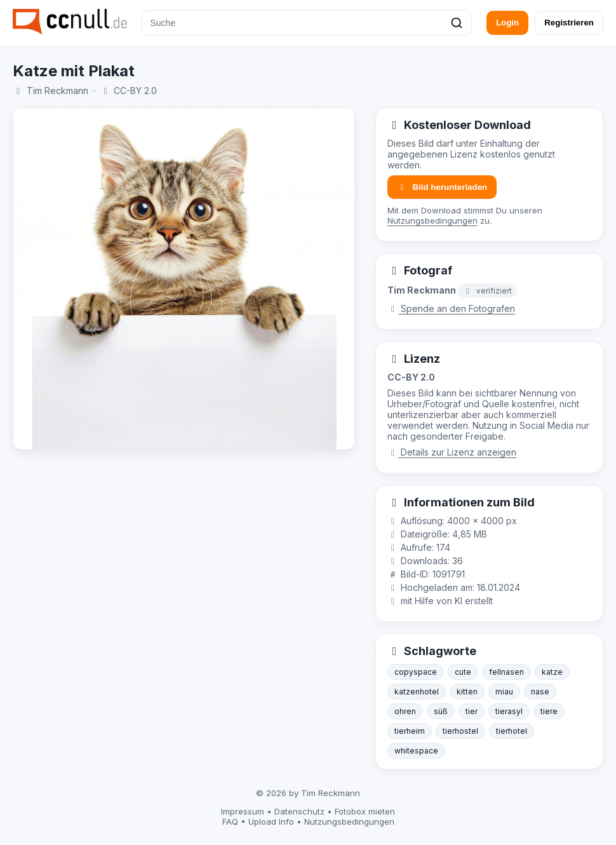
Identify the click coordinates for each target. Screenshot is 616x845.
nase (540, 692)
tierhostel (460, 731)
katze (552, 672)
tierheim (410, 731)
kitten (467, 692)
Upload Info (271, 821)
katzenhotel (417, 692)
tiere (549, 711)
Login (507, 23)
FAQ (230, 821)
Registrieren (569, 23)
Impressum (243, 811)
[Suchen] (457, 23)
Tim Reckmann (57, 91)
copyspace (416, 672)
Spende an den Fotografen (452, 308)
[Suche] (307, 23)
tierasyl (509, 711)
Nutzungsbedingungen (432, 220)
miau (504, 692)
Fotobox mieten (365, 811)
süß (441, 711)
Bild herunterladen (442, 187)
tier (472, 711)
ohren (405, 711)
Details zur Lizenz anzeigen (452, 452)
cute (463, 672)
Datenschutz (299, 811)
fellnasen (506, 672)
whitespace (416, 751)
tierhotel (512, 731)
